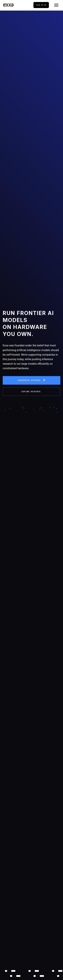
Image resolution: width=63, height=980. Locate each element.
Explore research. (32, 392)
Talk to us (41, 5)
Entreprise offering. (30, 380)
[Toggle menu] (56, 5)
